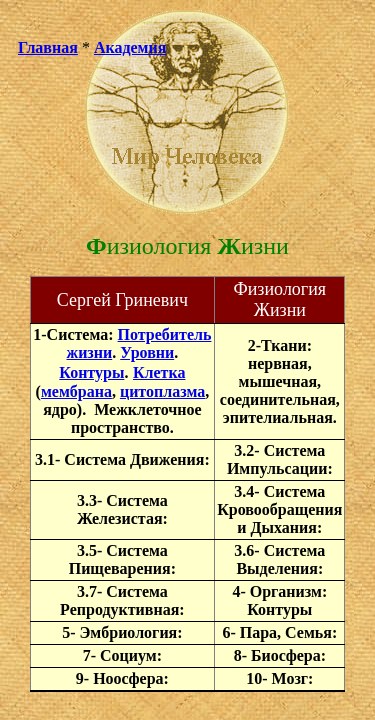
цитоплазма (162, 391)
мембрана (76, 391)
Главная (48, 47)
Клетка (159, 372)
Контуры (91, 372)
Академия (130, 47)
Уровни (147, 352)
